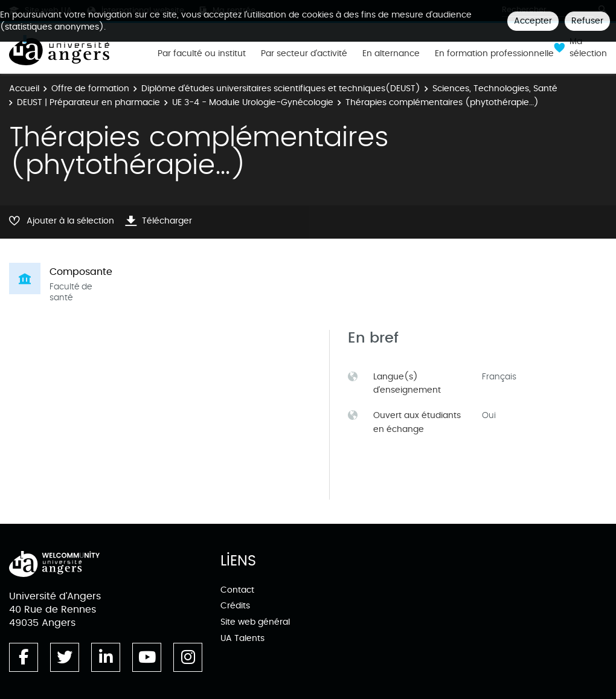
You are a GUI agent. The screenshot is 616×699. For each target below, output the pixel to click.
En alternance (391, 54)
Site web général (255, 622)
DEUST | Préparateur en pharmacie (88, 102)
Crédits (235, 606)
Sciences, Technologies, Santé (495, 89)
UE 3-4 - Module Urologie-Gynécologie (253, 102)
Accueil (24, 89)
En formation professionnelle (494, 54)
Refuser (587, 21)
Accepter (533, 21)
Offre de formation (90, 89)
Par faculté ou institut (202, 54)
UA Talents (242, 638)
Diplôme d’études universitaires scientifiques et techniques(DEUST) (281, 89)
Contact (237, 590)
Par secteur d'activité (304, 54)
